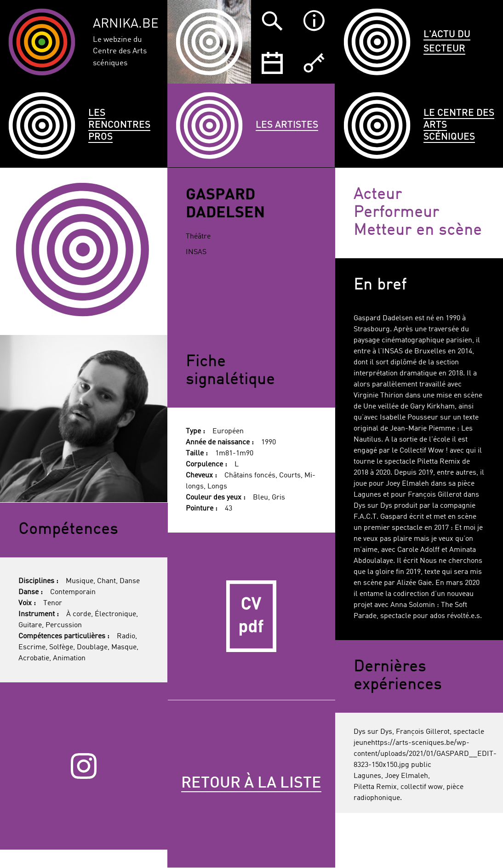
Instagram (84, 766)
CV (251, 616)
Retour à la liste (251, 783)
